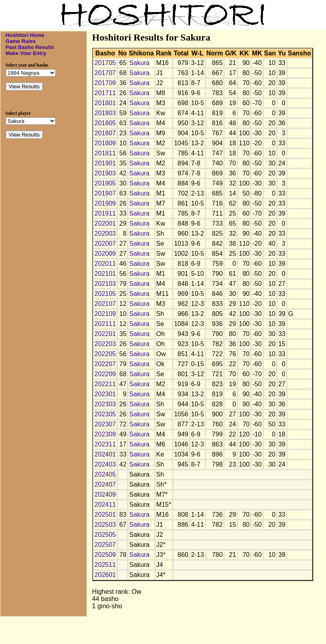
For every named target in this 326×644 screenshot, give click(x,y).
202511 (105, 565)
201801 (105, 103)
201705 (105, 63)
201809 (105, 143)
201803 (105, 113)
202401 (105, 454)
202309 (105, 434)
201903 (105, 173)
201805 (105, 123)
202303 (105, 404)
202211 (105, 384)
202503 (105, 525)
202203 (105, 344)
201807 (105, 133)
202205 (105, 354)
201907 (105, 193)
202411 (105, 504)
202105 (105, 294)
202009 (105, 254)
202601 (105, 575)
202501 (105, 515)
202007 (105, 244)
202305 (105, 414)
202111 (105, 324)
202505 (105, 535)
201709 (105, 83)
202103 (105, 284)
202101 (105, 274)
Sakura (139, 63)
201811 (105, 153)
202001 (105, 223)
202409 (105, 494)
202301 (105, 394)
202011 (105, 264)
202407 (105, 484)
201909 (105, 203)
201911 (105, 213)
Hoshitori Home (25, 35)
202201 (105, 334)
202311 (105, 444)
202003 (105, 233)
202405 (105, 474)
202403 (105, 464)
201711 (105, 93)
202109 (105, 314)
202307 (105, 424)
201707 (105, 73)
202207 (105, 364)
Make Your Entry (26, 53)
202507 (105, 545)
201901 (105, 163)
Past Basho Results (30, 47)
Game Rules (21, 41)
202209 (105, 374)
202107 (105, 304)
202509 (105, 555)
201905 (105, 183)
